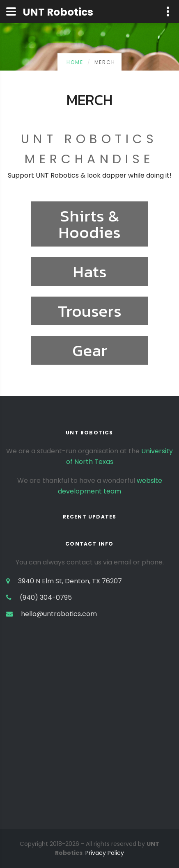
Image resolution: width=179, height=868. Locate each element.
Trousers (90, 311)
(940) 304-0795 (46, 597)
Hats (90, 272)
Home (75, 62)
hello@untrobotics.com (59, 614)
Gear (90, 350)
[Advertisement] (89, 740)
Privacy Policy (105, 853)
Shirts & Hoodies (89, 224)
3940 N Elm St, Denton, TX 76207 (70, 581)
